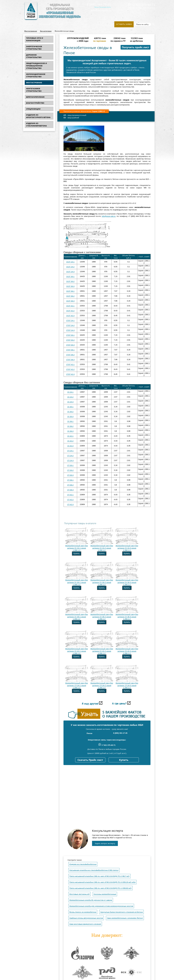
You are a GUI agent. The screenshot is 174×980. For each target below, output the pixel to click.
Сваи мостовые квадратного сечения (85, 924)
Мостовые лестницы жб (79, 894)
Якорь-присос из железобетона (83, 912)
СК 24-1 (70, 392)
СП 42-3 (70, 505)
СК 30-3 (70, 417)
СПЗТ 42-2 (70, 369)
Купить (77, 553)
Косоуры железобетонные (105, 894)
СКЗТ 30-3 (70, 286)
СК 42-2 (70, 441)
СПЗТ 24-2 (70, 325)
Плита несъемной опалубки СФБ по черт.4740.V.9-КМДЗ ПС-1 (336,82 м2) (100, 888)
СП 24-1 (70, 451)
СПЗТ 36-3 (70, 360)
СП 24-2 (70, 456)
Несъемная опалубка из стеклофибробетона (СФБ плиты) (94, 870)
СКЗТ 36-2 (70, 296)
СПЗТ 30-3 (70, 345)
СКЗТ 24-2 (70, 267)
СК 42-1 (70, 436)
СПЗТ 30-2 (70, 340)
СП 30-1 (70, 465)
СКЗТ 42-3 (70, 316)
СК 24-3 (70, 402)
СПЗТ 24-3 (70, 330)
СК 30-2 (70, 412)
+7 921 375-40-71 (142, 5)
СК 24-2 (70, 397)
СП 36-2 (70, 485)
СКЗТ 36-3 (70, 301)
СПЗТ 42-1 (70, 365)
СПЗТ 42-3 (70, 374)
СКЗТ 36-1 (70, 291)
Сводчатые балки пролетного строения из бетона (121, 912)
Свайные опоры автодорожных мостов (86, 918)
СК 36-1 (70, 421)
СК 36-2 (70, 426)
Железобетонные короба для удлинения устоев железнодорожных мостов (101, 906)
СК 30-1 (70, 407)
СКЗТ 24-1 (70, 262)
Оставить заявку (124, 24)
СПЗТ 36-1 (70, 350)
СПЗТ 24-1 (70, 321)
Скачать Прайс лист (90, 760)
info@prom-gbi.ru (101, 10)
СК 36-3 (70, 431)
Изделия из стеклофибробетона (83, 864)
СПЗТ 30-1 (70, 335)
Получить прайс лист (136, 47)
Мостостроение (31, 31)
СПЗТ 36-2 (70, 355)
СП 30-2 (70, 470)
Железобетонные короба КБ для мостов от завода (91, 900)
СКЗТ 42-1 (70, 306)
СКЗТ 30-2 (70, 281)
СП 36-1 (70, 480)
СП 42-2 (70, 500)
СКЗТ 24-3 (70, 272)
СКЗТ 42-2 (70, 311)
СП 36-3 (70, 490)
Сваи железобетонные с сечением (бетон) (125, 918)
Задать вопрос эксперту (105, 843)
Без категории (46, 31)
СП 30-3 (70, 475)
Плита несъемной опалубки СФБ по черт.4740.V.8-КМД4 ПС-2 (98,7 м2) (99, 876)
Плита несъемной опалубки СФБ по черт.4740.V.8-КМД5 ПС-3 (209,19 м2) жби (102, 882)
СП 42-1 (70, 495)
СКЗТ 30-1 (70, 277)
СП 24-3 (70, 461)
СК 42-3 (70, 446)
